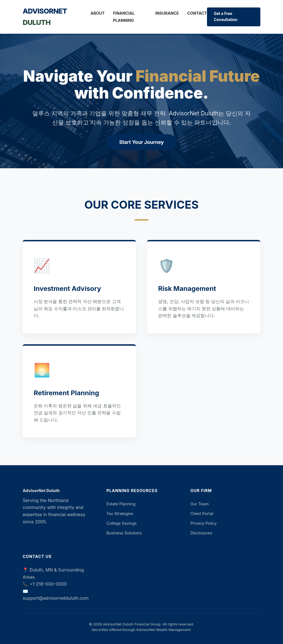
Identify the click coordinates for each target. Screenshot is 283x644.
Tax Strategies (120, 514)
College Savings (121, 523)
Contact (197, 13)
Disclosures (201, 533)
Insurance (167, 13)
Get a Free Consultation (226, 17)
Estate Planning (121, 504)
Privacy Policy (204, 523)
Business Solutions (124, 533)
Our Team (200, 504)
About (98, 13)
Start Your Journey (141, 142)
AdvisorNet (45, 17)
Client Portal (202, 514)
